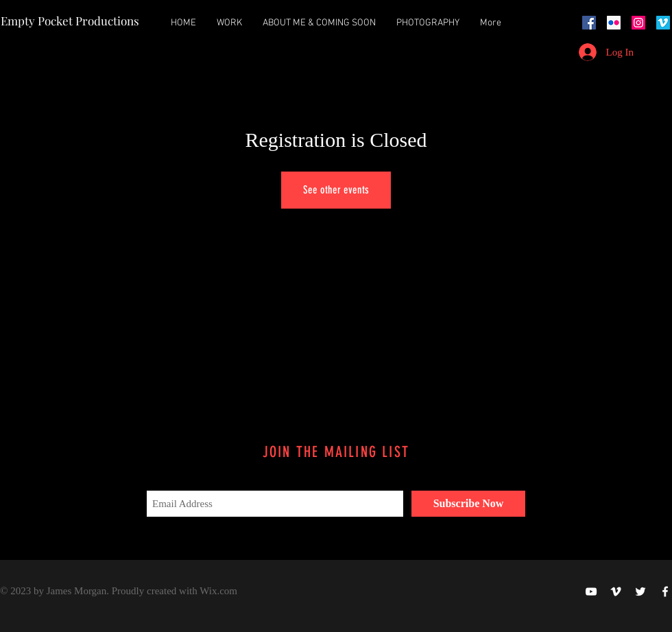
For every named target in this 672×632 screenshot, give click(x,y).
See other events (336, 190)
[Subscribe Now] (468, 504)
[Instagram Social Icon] (638, 23)
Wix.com (218, 591)
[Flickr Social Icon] (614, 23)
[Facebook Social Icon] (589, 23)
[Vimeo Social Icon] (663, 23)
